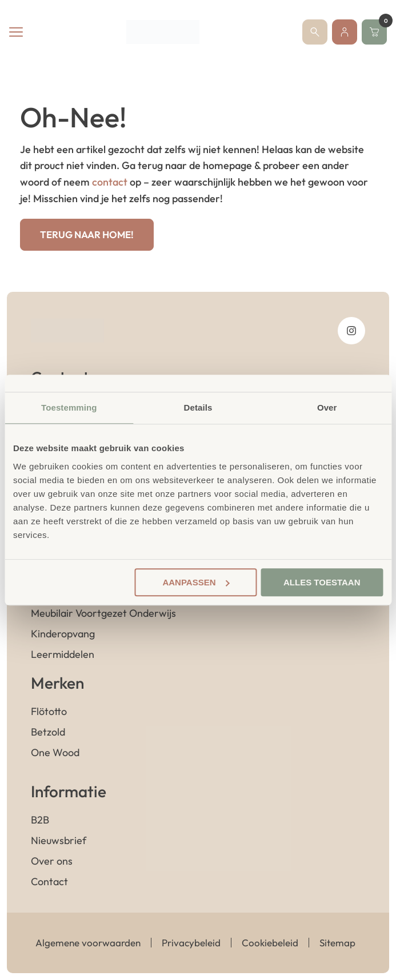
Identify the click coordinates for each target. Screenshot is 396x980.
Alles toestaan (322, 582)
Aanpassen (196, 582)
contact (110, 182)
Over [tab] (327, 407)
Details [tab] (198, 407)
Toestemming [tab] (69, 407)
